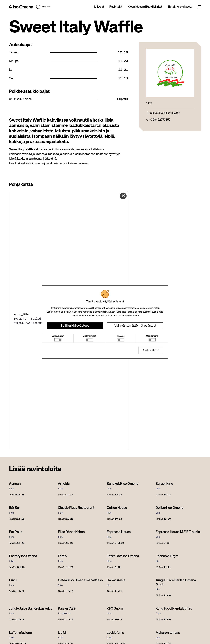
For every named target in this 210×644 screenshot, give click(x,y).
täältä (118, 312)
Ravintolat (116, 7)
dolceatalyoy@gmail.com (165, 113)
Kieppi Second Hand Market (145, 7)
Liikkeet (99, 7)
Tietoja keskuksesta (180, 7)
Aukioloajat (46, 7)
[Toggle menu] (199, 7)
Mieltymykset (89, 336)
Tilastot (121, 336)
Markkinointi (152, 336)
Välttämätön (58, 336)
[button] (42, 7)
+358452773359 (160, 120)
